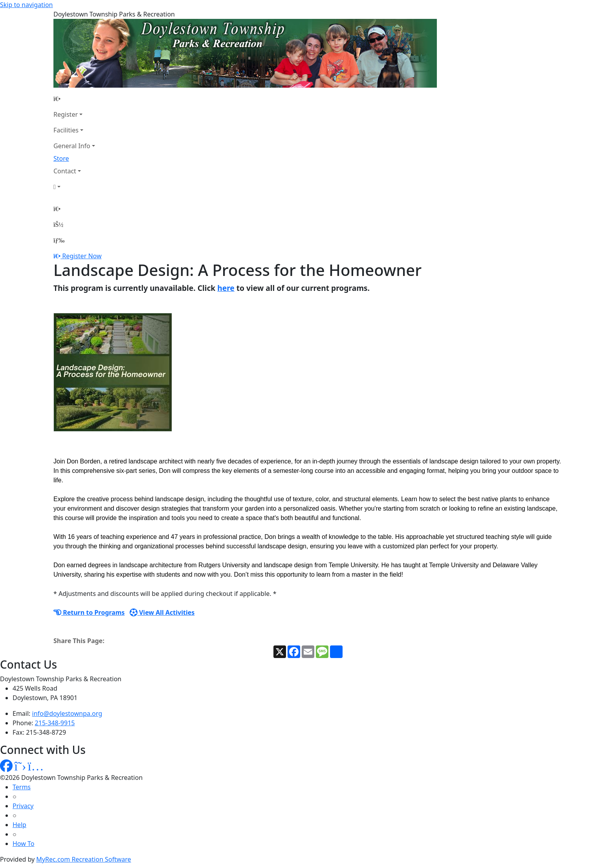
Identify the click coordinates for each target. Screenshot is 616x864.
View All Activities (162, 612)
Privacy (23, 806)
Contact (65, 171)
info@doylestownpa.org (67, 713)
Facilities (66, 130)
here (226, 288)
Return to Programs (89, 612)
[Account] (74, 187)
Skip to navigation (26, 5)
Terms (22, 787)
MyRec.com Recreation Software (83, 859)
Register (66, 114)
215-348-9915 (55, 723)
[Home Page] (74, 99)
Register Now (82, 256)
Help (19, 825)
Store (61, 158)
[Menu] (59, 240)
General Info (72, 146)
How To (23, 844)
